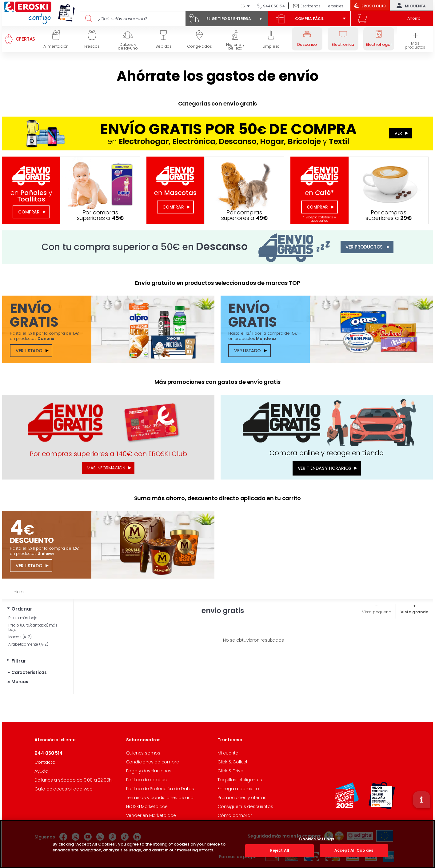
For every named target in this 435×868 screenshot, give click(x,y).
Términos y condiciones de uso (160, 798)
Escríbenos (310, 6)
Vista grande (414, 612)
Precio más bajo (23, 618)
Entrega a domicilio (238, 789)
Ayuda (41, 771)
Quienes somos (143, 753)
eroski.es (336, 6)
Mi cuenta (410, 6)
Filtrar (19, 661)
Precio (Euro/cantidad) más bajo (33, 627)
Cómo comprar (235, 815)
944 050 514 (273, 6)
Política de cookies (146, 780)
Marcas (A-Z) (20, 637)
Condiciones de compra (153, 762)
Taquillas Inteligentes (240, 780)
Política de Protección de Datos (160, 789)
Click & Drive (230, 771)
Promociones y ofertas (242, 798)
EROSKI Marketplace (147, 806)
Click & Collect (233, 762)
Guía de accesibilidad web (64, 789)
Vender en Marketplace (151, 815)
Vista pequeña (377, 612)
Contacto (45, 762)
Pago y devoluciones (149, 771)
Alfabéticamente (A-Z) (28, 644)
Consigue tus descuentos (245, 806)
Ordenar (22, 609)
